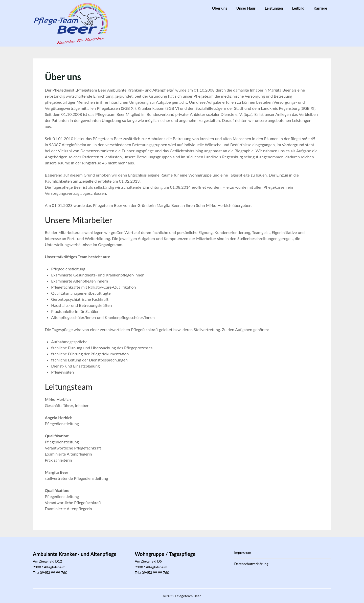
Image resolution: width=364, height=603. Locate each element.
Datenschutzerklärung (251, 564)
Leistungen (274, 8)
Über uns (220, 8)
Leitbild (298, 8)
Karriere (320, 8)
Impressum (243, 553)
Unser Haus (246, 8)
